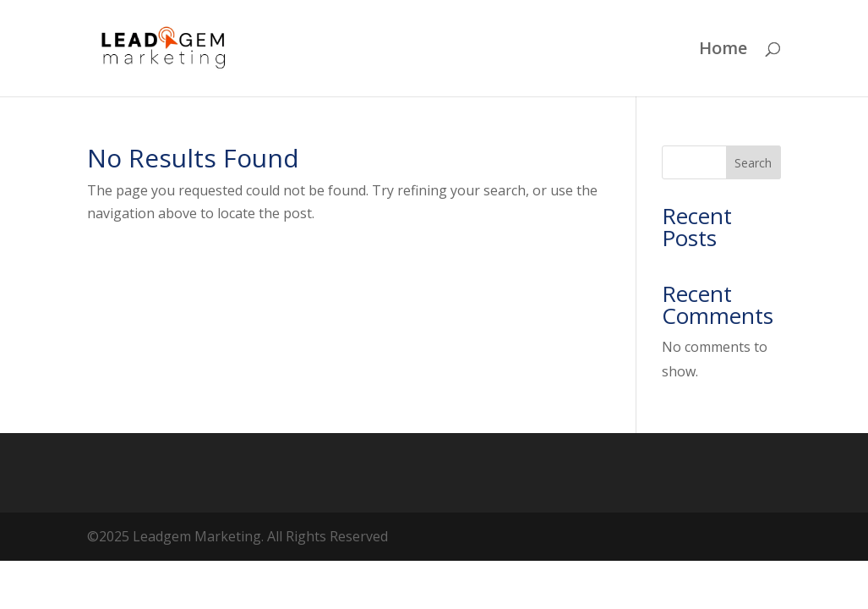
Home (723, 51)
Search (753, 163)
